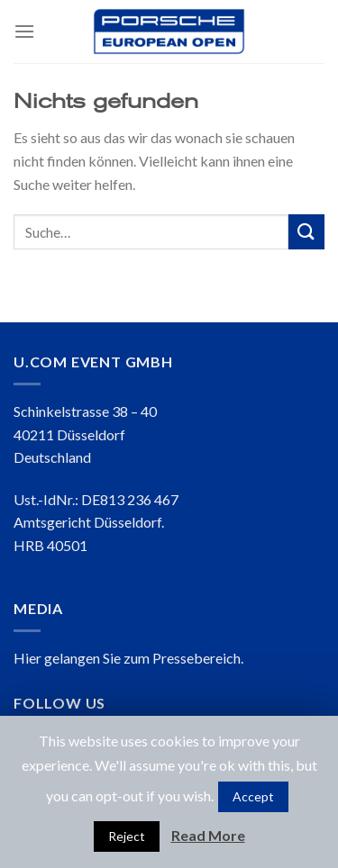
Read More (208, 835)
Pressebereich (196, 658)
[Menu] (24, 31)
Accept (253, 796)
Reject (127, 836)
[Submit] (306, 232)
